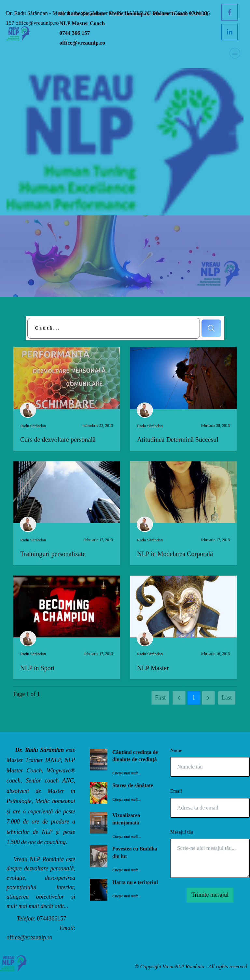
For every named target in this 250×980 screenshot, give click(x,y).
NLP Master (153, 668)
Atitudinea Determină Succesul (178, 440)
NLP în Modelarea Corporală (175, 554)
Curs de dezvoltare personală (58, 440)
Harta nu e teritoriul (135, 882)
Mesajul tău (182, 832)
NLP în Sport (37, 668)
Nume (176, 750)
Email (176, 791)
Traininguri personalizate (53, 554)
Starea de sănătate (133, 785)
